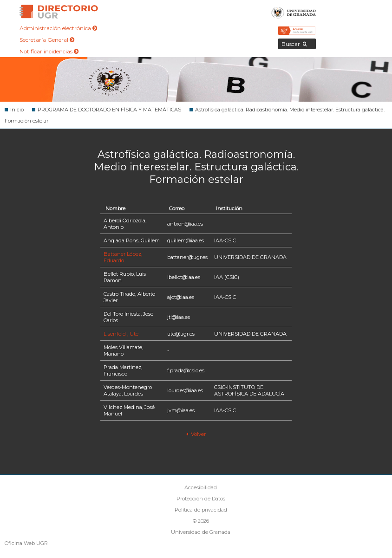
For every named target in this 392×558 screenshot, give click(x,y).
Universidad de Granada (294, 12)
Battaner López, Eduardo (123, 257)
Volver (196, 434)
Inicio (17, 110)
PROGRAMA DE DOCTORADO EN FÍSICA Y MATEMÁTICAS (109, 110)
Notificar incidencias (49, 51)
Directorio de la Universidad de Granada (59, 12)
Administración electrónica (58, 28)
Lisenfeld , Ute (121, 334)
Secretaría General (47, 40)
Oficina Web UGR (26, 543)
